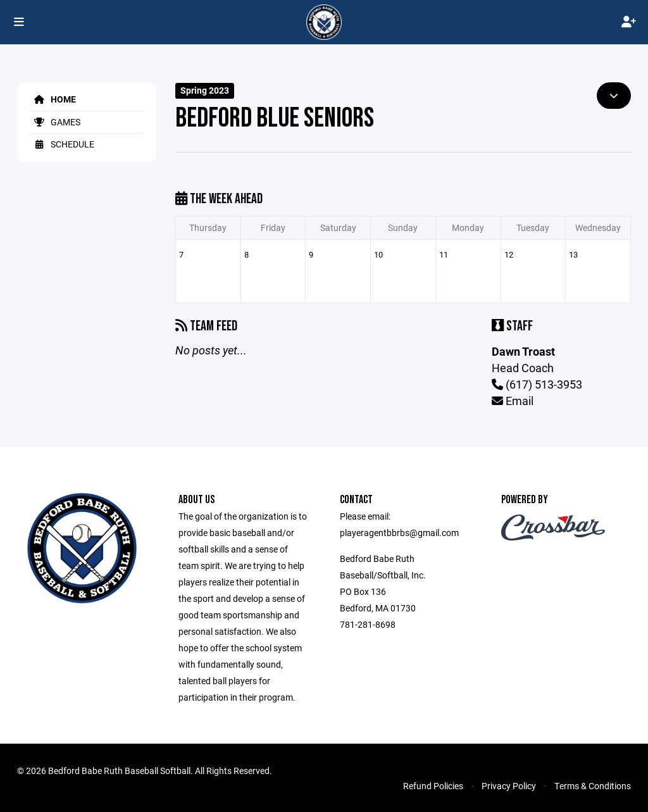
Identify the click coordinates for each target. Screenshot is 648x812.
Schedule (62, 144)
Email (513, 401)
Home (53, 99)
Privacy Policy (509, 786)
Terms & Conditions (593, 786)
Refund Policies (433, 786)
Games (55, 122)
